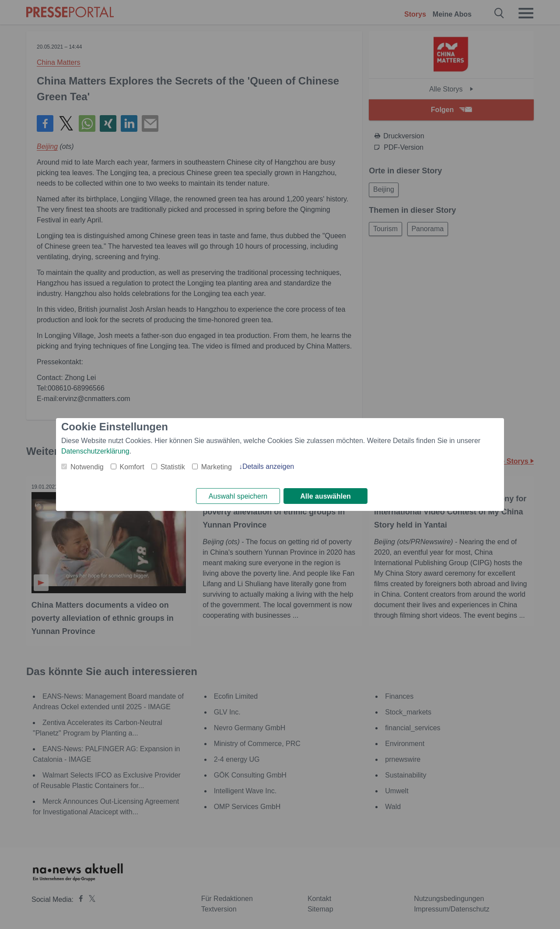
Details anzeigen (268, 466)
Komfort (132, 466)
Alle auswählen (325, 496)
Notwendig (87, 466)
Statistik (173, 466)
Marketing (217, 466)
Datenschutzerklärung (95, 450)
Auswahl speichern (238, 496)
